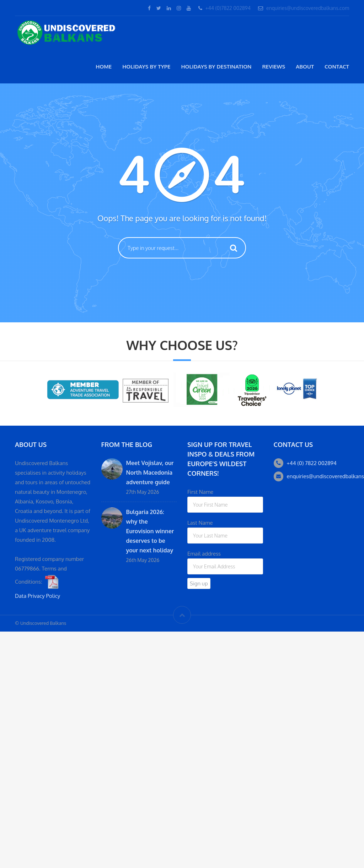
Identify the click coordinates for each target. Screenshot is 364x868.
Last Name (200, 523)
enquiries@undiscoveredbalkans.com (308, 8)
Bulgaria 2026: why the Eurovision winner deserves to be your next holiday (150, 531)
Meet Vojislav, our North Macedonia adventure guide (150, 473)
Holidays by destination (216, 67)
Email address (204, 554)
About (305, 67)
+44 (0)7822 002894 (228, 8)
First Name (200, 492)
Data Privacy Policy (38, 596)
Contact (337, 67)
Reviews (274, 67)
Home (104, 67)
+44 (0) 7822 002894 (312, 463)
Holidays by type (146, 67)
